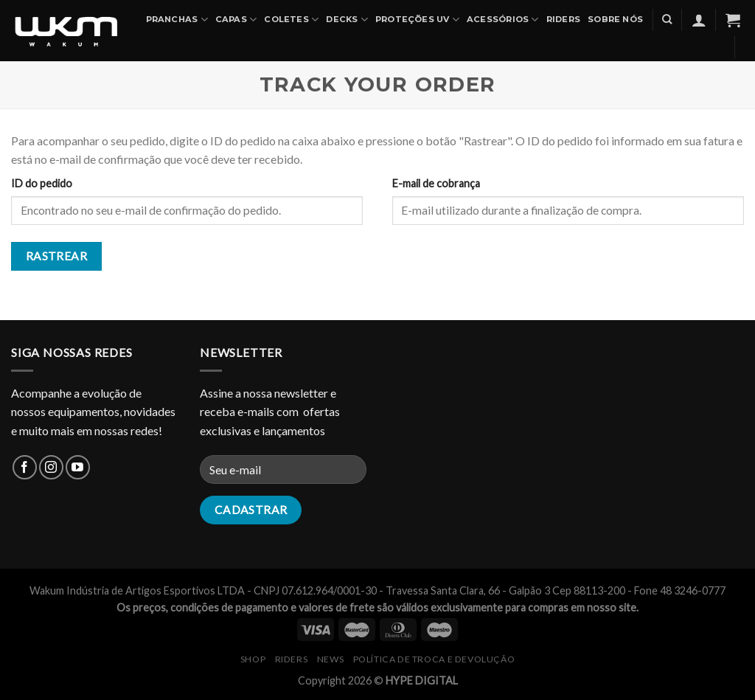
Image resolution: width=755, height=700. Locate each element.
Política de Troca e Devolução (434, 659)
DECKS (347, 20)
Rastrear (57, 256)
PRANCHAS (177, 20)
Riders (563, 19)
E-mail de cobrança (436, 183)
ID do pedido (42, 183)
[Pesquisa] (667, 19)
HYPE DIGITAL (422, 680)
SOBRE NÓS (615, 19)
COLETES (291, 20)
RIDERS (292, 659)
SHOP (253, 659)
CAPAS (236, 20)
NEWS (330, 659)
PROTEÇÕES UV (417, 20)
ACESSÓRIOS (503, 20)
